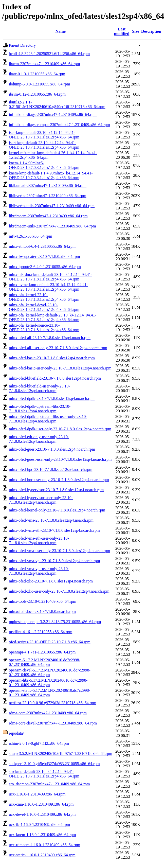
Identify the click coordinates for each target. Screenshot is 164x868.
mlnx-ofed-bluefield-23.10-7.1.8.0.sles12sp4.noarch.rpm (55, 378)
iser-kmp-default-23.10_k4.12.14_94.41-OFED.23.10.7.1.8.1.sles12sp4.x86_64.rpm (44, 135)
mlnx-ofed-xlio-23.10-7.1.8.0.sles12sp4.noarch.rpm (51, 581)
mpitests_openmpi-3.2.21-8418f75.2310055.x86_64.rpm (55, 622)
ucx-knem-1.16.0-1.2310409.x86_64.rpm (42, 835)
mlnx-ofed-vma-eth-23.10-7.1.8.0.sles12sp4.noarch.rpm (54, 530)
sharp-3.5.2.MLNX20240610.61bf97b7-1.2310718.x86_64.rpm (61, 754)
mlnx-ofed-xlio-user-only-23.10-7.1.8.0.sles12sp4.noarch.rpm (59, 591)
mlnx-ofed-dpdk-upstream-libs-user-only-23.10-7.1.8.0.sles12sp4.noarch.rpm (48, 419)
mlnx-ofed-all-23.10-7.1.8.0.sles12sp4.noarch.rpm (50, 338)
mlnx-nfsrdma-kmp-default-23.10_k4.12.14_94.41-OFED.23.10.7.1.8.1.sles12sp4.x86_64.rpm (51, 277)
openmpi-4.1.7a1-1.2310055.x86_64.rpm (42, 652)
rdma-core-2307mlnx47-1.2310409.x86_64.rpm (48, 713)
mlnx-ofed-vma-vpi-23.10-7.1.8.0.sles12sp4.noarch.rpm (54, 561)
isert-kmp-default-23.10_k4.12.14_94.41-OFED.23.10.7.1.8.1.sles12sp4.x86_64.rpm (44, 145)
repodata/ (16, 733)
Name (61, 31)
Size (136, 31)
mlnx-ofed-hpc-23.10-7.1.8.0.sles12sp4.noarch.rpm (51, 470)
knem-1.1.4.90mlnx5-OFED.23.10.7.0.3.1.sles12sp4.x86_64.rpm (44, 165)
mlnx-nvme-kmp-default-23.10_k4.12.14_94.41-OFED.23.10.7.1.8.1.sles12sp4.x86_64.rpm (48, 287)
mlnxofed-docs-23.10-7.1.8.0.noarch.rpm (42, 612)
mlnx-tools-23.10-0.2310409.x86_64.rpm (43, 601)
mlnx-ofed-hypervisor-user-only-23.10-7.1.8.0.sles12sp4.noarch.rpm (41, 500)
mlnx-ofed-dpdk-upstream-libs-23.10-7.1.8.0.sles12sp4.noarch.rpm (40, 409)
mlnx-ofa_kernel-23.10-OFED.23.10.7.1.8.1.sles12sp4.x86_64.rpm (44, 297)
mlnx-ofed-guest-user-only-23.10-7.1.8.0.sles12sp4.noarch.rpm (60, 459)
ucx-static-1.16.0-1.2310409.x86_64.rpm (42, 855)
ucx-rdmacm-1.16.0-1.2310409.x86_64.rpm (44, 845)
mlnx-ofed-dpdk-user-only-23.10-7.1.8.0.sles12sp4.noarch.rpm (60, 429)
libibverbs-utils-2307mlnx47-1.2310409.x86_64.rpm (52, 206)
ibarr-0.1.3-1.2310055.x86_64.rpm (37, 74)
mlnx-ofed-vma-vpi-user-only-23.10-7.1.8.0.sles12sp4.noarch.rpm (39, 571)
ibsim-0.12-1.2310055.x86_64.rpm (37, 94)
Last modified (122, 31)
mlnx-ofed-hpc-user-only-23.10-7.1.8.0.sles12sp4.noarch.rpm (59, 480)
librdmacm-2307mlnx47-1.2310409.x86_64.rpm (48, 216)
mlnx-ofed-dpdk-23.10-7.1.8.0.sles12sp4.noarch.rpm (52, 398)
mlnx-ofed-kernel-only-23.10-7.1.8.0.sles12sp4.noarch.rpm (57, 510)
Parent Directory (22, 45)
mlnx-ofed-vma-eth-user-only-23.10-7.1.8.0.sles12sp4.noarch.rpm (39, 541)
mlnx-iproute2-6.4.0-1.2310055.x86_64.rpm (45, 267)
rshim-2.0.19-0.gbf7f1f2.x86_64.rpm (39, 743)
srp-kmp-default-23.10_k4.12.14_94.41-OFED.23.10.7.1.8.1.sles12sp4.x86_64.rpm (44, 774)
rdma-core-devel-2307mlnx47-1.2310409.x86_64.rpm (53, 723)
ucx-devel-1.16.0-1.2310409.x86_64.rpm (42, 814)
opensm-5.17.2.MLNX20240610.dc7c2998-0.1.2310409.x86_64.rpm (45, 662)
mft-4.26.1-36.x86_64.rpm (31, 236)
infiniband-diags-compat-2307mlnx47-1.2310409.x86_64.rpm (59, 125)
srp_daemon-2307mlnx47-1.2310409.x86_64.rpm (49, 784)
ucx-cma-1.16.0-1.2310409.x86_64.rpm (41, 804)
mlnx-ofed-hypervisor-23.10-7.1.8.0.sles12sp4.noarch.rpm (56, 490)
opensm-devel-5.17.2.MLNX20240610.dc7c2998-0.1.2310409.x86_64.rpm (50, 672)
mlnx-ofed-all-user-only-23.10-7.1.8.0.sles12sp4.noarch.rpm (58, 348)
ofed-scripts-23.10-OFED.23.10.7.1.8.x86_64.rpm (50, 642)
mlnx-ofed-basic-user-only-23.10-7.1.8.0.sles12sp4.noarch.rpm (60, 368)
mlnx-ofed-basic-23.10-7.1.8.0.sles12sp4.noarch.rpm (52, 358)
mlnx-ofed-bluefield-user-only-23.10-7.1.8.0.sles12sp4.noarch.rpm (39, 388)
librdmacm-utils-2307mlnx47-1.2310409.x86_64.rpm (52, 226)
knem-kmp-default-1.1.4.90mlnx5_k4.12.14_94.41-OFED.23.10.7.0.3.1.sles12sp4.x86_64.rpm (51, 175)
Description (151, 31)
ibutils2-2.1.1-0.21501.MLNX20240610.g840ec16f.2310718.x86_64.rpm (57, 104)
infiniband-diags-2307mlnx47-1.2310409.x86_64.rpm (53, 114)
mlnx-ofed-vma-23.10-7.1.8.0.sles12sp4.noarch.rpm (51, 520)
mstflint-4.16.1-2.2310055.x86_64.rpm (41, 632)
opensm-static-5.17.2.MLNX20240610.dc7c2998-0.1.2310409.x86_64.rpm (50, 693)
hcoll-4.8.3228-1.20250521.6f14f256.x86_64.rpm (49, 54)
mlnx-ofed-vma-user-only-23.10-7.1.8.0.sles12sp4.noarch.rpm (59, 551)
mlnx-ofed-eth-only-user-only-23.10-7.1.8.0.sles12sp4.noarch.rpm (39, 439)
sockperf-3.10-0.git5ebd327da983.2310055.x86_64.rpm (54, 764)
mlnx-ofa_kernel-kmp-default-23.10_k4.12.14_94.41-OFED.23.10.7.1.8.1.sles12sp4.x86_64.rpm (53, 317)
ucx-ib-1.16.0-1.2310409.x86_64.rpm (39, 825)
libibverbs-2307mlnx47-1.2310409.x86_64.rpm (48, 196)
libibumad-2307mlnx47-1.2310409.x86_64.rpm (48, 185)
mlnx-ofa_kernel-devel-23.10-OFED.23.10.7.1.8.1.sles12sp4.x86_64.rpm (44, 307)
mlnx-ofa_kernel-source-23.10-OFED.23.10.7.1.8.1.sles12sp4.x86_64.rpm (44, 327)
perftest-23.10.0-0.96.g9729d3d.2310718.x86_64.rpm (52, 703)
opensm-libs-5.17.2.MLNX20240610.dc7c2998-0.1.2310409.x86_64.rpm (48, 683)
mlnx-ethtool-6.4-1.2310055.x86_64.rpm (42, 246)
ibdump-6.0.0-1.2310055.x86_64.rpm (39, 84)
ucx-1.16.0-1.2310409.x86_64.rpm (37, 794)
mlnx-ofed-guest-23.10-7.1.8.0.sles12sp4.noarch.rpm (52, 449)
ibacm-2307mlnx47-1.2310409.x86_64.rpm (44, 64)
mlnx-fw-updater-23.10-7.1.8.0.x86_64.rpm (44, 256)
